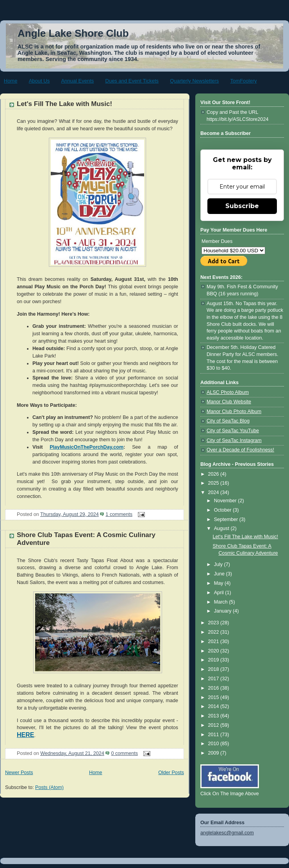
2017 (214, 679)
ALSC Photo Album (228, 392)
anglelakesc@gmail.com (227, 833)
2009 (214, 753)
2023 (214, 623)
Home (11, 81)
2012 (214, 725)
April (220, 593)
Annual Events (77, 81)
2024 (214, 492)
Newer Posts (19, 773)
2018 (214, 669)
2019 (214, 660)
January (223, 611)
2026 (214, 474)
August (222, 528)
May (219, 583)
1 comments (119, 514)
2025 (214, 483)
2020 (214, 651)
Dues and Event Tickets (132, 81)
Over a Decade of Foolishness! (240, 450)
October (223, 510)
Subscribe (242, 206)
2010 (214, 744)
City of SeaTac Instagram (234, 440)
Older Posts (171, 773)
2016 (214, 688)
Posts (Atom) (49, 787)
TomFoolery (244, 81)
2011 (214, 735)
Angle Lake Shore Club (73, 33)
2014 (214, 706)
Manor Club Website (229, 402)
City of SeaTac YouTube (233, 431)
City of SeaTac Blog (228, 421)
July (219, 564)
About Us (39, 81)
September (227, 519)
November (226, 501)
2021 (214, 642)
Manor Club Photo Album (234, 412)
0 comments (124, 753)
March (222, 602)
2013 (214, 716)
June (220, 574)
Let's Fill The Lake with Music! (64, 104)
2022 (214, 632)
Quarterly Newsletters (194, 81)
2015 (214, 697)
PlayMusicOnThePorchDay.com (87, 447)
